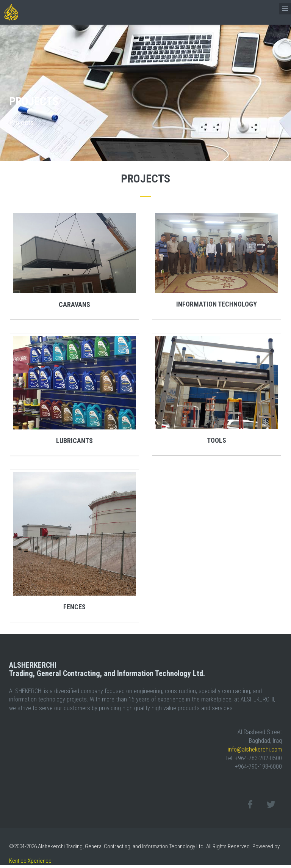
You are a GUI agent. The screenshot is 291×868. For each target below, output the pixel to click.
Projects (21, 123)
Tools (217, 440)
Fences (74, 607)
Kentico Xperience (30, 861)
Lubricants (74, 441)
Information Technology (217, 304)
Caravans (74, 304)
